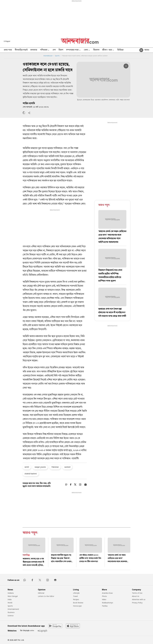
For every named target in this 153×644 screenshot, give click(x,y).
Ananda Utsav (107, 593)
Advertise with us (139, 599)
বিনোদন (96, 50)
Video (104, 599)
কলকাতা (34, 50)
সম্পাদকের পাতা (74, 50)
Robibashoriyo (108, 603)
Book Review (78, 603)
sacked (67, 467)
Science (11, 616)
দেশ (54, 50)
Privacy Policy (137, 603)
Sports (57, 56)
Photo (104, 596)
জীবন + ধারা (108, 50)
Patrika (105, 606)
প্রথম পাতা (8, 50)
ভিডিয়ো (120, 50)
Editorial (41, 593)
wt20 (27, 467)
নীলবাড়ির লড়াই (21, 50)
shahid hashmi (31, 474)
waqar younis (40, 467)
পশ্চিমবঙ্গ (45, 50)
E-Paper (7, 41)
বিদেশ (61, 50)
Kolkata (11, 593)
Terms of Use (137, 593)
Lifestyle (76, 593)
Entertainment (13, 609)
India (10, 599)
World (10, 603)
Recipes (76, 599)
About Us (136, 596)
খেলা (87, 50)
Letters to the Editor (46, 596)
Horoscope (77, 606)
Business (11, 612)
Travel (75, 596)
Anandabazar (48, 56)
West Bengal (13, 596)
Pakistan (55, 467)
